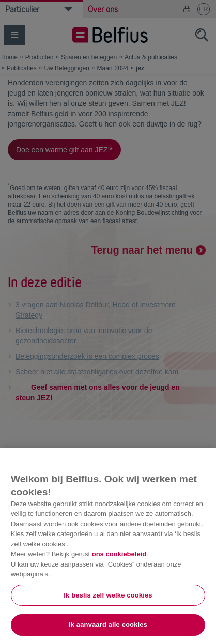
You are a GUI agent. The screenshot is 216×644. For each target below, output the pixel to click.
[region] (108, 546)
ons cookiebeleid (119, 554)
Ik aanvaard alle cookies (108, 625)
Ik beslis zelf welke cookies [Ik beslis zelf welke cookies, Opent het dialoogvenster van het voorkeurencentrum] (108, 595)
